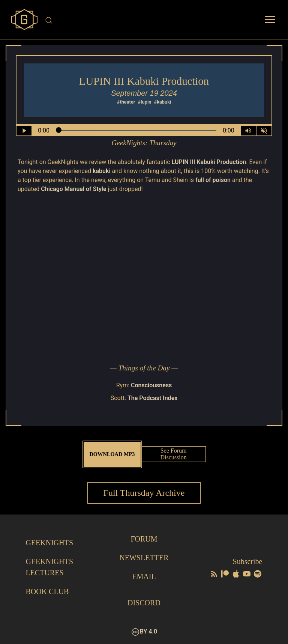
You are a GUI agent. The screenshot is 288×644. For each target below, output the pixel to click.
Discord (144, 603)
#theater (126, 102)
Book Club (47, 591)
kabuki (102, 171)
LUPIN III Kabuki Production (209, 162)
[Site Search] (145, 20)
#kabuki (163, 102)
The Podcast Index (152, 398)
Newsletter (144, 558)
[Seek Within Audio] (136, 131)
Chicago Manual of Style (73, 189)
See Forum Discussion (173, 454)
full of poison (213, 180)
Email (144, 576)
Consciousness (151, 385)
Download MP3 (112, 454)
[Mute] (264, 131)
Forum (144, 539)
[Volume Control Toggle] (248, 131)
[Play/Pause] (24, 131)
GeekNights (49, 543)
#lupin (145, 102)
